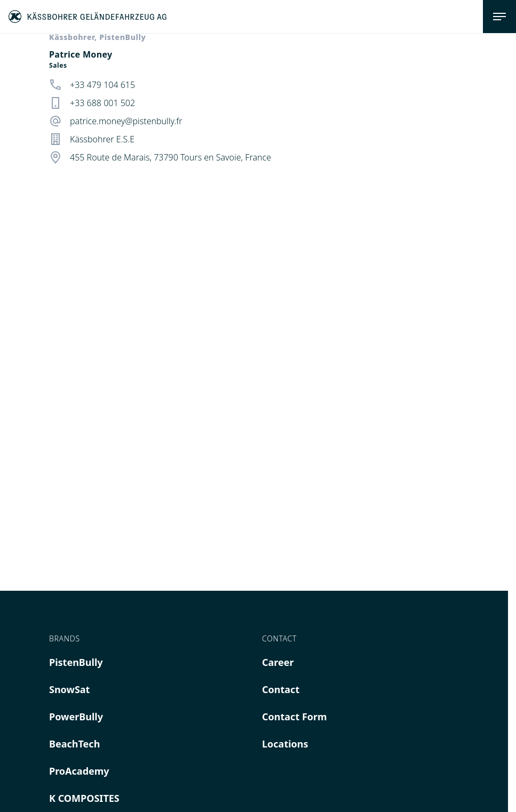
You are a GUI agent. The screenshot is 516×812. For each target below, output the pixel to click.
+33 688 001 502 (102, 103)
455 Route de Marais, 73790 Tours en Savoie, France (170, 157)
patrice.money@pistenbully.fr (126, 121)
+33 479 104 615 (102, 85)
